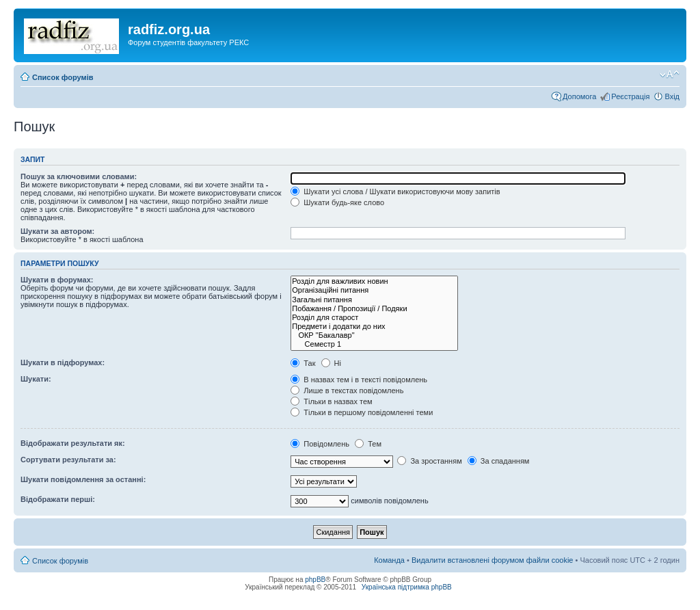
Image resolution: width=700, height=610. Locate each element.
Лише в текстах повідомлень (347, 390)
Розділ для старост (374, 318)
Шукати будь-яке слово (337, 202)
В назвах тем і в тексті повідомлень (359, 380)
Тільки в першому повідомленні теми (362, 412)
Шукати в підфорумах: (63, 362)
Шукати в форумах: (57, 280)
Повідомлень (320, 444)
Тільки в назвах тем (331, 401)
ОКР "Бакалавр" (374, 335)
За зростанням (429, 461)
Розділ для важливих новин (374, 281)
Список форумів (63, 77)
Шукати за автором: (57, 231)
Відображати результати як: (73, 443)
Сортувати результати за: (68, 460)
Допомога (579, 96)
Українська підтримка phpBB (407, 587)
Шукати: (36, 379)
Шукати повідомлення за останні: (83, 479)
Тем (368, 444)
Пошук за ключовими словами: (79, 176)
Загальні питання (374, 300)
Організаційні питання (374, 290)
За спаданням (499, 461)
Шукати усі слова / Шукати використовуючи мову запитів (395, 191)
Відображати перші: (58, 499)
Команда (389, 560)
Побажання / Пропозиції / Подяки (374, 309)
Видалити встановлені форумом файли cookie (493, 560)
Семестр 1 (374, 344)
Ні (331, 363)
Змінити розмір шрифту (670, 75)
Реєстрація (630, 96)
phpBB (315, 580)
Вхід (672, 96)
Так (303, 363)
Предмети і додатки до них (374, 327)
